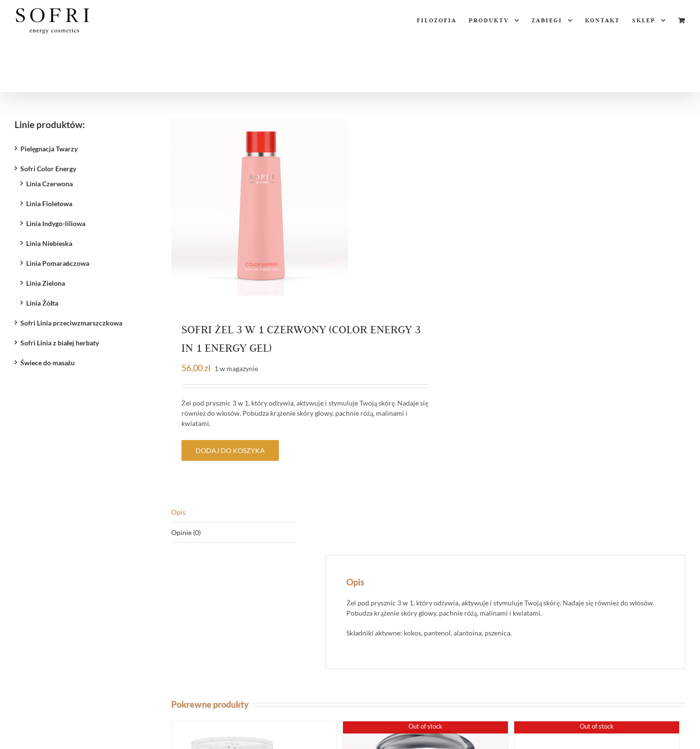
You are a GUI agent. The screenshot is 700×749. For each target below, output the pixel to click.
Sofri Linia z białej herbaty (60, 343)
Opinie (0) (186, 532)
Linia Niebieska (49, 243)
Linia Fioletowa (49, 204)
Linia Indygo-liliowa (56, 223)
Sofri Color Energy (48, 169)
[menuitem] (443, 20)
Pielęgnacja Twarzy (49, 149)
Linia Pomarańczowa (58, 263)
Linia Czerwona (49, 184)
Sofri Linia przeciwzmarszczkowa (71, 323)
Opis (178, 512)
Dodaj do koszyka (230, 450)
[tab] (233, 512)
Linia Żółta (42, 303)
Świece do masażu (48, 363)
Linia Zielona (46, 283)
